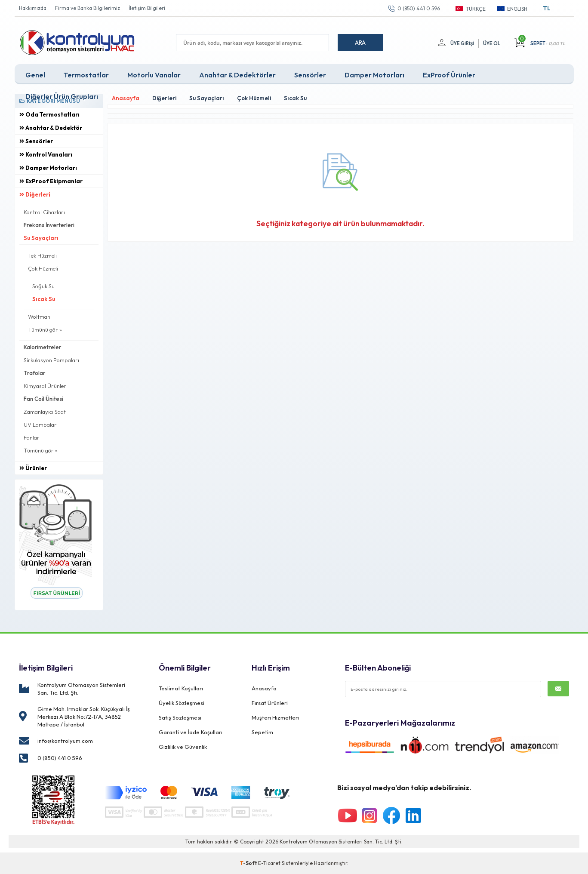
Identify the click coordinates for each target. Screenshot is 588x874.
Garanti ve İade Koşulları (191, 732)
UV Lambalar (40, 425)
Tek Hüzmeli (42, 255)
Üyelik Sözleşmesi (182, 703)
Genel (35, 75)
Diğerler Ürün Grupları (62, 96)
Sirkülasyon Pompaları (51, 360)
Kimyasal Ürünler (45, 386)
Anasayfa (264, 688)
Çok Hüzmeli (43, 268)
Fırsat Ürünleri (270, 703)
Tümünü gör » (45, 329)
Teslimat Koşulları (181, 688)
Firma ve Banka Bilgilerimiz (88, 8)
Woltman (39, 317)
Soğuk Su (43, 286)
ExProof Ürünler (449, 75)
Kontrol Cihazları (44, 212)
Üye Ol (492, 43)
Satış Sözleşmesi (180, 717)
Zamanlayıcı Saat (45, 412)
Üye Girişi (462, 43)
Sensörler (310, 75)
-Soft (249, 863)
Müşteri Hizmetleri (275, 717)
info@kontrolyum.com (65, 741)
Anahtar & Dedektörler (237, 75)
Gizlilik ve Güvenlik (183, 747)
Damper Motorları (374, 75)
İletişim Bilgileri (147, 8)
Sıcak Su (44, 299)
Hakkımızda (33, 8)
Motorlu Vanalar (154, 75)
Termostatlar (86, 75)
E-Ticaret (269, 863)
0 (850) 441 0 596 (419, 8)
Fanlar (32, 437)
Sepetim (262, 732)
